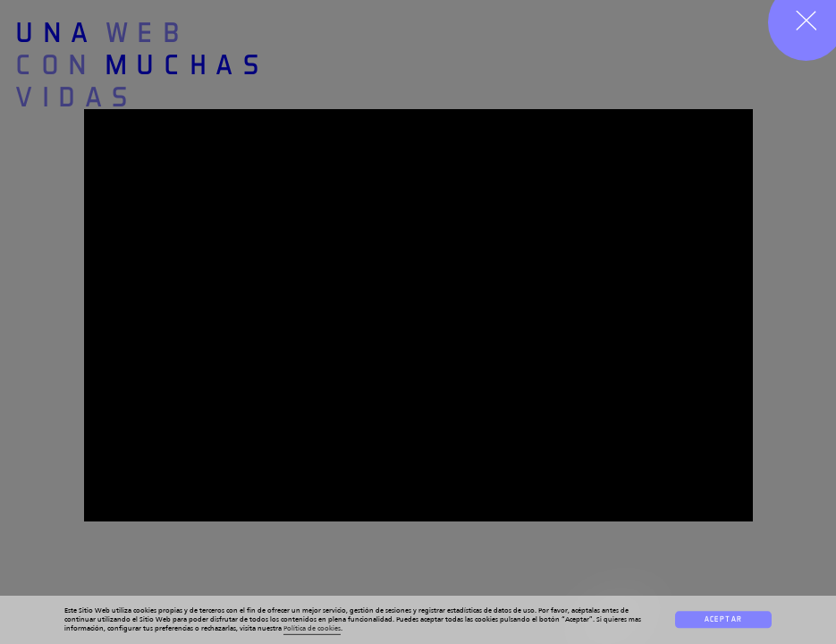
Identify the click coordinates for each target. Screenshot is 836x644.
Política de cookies (312, 629)
